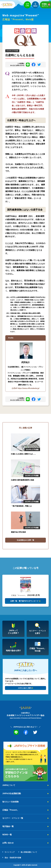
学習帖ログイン (46, 5)
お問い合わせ (8, 843)
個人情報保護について (29, 852)
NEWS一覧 (7, 835)
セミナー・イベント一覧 (13, 818)
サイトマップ (10, 852)
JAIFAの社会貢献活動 (12, 793)
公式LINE (27, 5)
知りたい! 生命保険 (10, 802)
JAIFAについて (9, 785)
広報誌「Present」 (11, 810)
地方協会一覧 (8, 826)
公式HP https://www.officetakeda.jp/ (26, 388)
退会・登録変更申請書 (13, 858)
